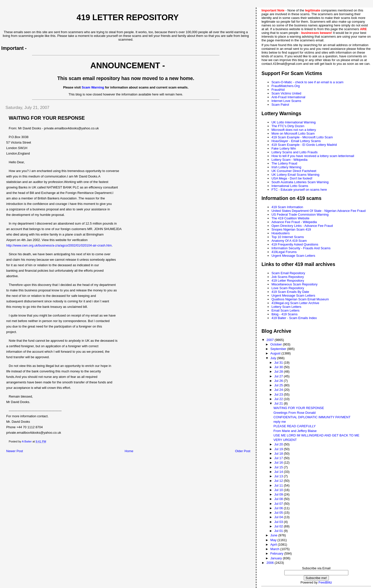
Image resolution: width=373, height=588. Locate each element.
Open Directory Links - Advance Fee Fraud (302, 226)
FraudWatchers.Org (286, 86)
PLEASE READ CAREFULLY (295, 426)
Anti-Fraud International (288, 97)
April (274, 545)
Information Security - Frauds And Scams (301, 248)
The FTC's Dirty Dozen (288, 126)
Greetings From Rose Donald (294, 413)
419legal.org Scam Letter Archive (295, 303)
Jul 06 (279, 508)
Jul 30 (279, 367)
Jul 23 (279, 394)
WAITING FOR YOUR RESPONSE (299, 408)
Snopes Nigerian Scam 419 (291, 229)
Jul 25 (279, 385)
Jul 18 (279, 454)
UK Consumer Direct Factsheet (294, 171)
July (274, 358)
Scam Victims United (286, 93)
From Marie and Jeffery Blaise (295, 431)
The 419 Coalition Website (290, 218)
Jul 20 (279, 444)
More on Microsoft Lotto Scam (293, 133)
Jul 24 (279, 390)
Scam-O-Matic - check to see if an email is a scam (307, 82)
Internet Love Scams (286, 101)
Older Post (243, 451)
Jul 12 (279, 481)
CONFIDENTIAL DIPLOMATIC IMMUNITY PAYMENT (312, 417)
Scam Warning (93, 87)
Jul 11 (279, 485)
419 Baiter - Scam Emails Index (294, 318)
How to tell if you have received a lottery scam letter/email (313, 156)
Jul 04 (279, 517)
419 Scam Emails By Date (290, 292)
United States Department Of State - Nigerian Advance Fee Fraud (318, 211)
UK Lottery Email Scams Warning (295, 175)
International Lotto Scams (290, 186)
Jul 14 (279, 472)
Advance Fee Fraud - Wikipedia (294, 222)
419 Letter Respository (288, 281)
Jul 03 (279, 522)
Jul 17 (279, 458)
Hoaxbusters (280, 233)
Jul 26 (279, 381)
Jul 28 (279, 372)
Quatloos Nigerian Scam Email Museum (300, 299)
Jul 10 (279, 490)
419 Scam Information (287, 207)
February (277, 553)
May (274, 540)
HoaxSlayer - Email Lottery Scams (296, 141)
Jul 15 (279, 467)
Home (129, 451)
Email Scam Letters (285, 310)
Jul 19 (279, 449)
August (276, 353)
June (274, 535)
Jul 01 (279, 531)
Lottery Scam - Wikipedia (289, 160)
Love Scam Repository (288, 288)
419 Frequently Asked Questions (295, 244)
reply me (280, 422)
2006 (271, 563)
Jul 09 (279, 494)
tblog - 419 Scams (284, 314)
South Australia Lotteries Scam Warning (300, 182)
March (275, 549)
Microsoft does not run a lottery (294, 130)
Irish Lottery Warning (286, 167)
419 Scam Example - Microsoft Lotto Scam (302, 137)
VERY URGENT (285, 440)
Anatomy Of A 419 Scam (289, 241)
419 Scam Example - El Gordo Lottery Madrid (304, 145)
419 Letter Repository (128, 17)
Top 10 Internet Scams (288, 237)
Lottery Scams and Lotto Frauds (294, 152)
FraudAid (278, 90)
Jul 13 (279, 476)
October (277, 344)
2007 (271, 340)
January (277, 558)
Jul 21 (279, 403)
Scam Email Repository (288, 273)
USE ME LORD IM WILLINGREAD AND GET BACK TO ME (316, 435)
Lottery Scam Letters (286, 307)
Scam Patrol (280, 105)
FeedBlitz (325, 582)
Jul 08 (279, 499)
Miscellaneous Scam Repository (294, 284)
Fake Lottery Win (284, 148)
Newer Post (15, 451)
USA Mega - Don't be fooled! (292, 178)
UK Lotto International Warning (293, 122)
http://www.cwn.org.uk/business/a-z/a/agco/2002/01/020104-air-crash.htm (59, 245)
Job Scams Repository (288, 277)
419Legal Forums (284, 252)
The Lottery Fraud (284, 163)
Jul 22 (279, 399)
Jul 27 (279, 376)
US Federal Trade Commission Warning (300, 214)
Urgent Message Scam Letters (293, 256)
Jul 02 (279, 526)
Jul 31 (279, 363)
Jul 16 (279, 462)
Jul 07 (279, 504)
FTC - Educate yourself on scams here (299, 190)
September (279, 349)
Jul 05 (279, 513)
